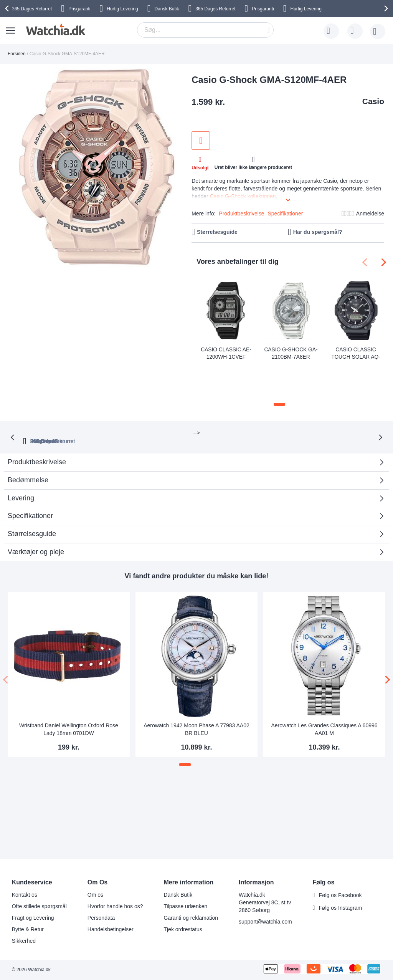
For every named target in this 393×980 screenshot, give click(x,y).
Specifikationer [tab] (30, 472)
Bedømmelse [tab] (28, 435)
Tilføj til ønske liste (201, 141)
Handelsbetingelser (111, 929)
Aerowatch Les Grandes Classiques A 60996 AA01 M (324, 685)
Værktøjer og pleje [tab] (36, 507)
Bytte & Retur (28, 929)
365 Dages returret (120, 397)
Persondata (101, 918)
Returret (32, 9)
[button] (279, 369)
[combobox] (205, 30)
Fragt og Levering (33, 918)
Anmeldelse (370, 214)
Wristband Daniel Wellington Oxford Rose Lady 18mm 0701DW (69, 685)
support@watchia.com (265, 922)
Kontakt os (25, 895)
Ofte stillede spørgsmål (39, 906)
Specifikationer (286, 214)
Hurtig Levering (122, 9)
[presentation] (8, 8)
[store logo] (55, 30)
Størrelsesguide (217, 232)
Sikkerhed (24, 941)
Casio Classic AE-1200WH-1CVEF (226, 352)
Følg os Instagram (340, 908)
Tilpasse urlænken (185, 906)
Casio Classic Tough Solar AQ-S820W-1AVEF (356, 352)
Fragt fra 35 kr (229, 397)
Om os (95, 895)
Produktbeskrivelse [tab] (37, 418)
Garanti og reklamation (191, 918)
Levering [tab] (21, 454)
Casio (373, 101)
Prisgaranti (79, 9)
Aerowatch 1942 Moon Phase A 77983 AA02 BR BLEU (196, 685)
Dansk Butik (167, 9)
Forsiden (17, 54)
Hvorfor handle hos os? (115, 906)
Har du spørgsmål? (318, 232)
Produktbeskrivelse (241, 214)
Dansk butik (282, 397)
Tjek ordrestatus (183, 929)
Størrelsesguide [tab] (32, 489)
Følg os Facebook (340, 895)
